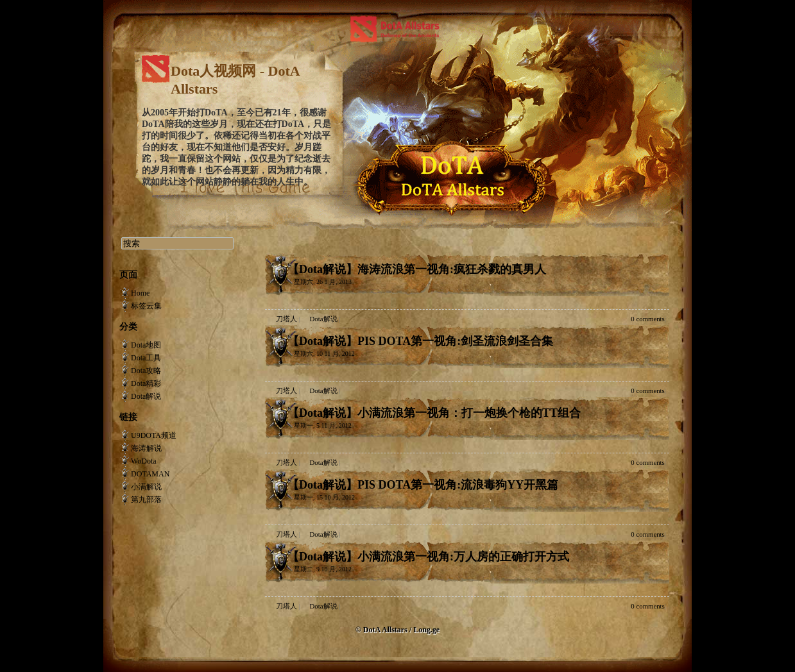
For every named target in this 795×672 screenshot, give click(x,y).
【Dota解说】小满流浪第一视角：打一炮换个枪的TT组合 (434, 413)
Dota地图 (146, 345)
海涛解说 (146, 448)
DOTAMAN (150, 474)
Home (140, 293)
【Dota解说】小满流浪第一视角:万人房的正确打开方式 (428, 557)
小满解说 (146, 487)
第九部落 (146, 500)
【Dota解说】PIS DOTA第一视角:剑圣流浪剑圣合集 (420, 341)
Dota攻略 (146, 371)
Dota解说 (324, 319)
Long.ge (426, 630)
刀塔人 (286, 319)
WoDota (144, 461)
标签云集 (146, 306)
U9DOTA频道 (154, 435)
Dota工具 (146, 358)
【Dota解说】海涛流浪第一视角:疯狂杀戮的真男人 (417, 269)
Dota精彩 (146, 383)
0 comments (647, 319)
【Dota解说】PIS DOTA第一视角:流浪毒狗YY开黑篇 (423, 485)
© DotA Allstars (382, 630)
